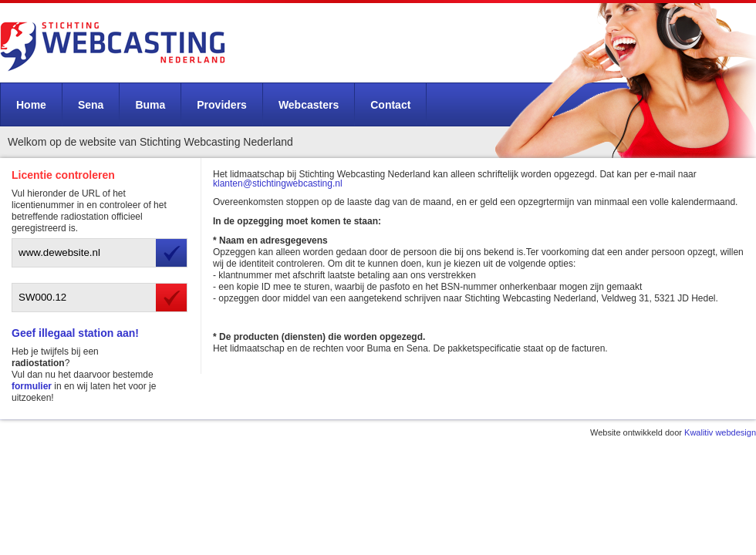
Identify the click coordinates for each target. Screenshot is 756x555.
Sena (91, 105)
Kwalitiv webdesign (720, 432)
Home (31, 105)
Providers (222, 105)
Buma (150, 105)
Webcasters (309, 105)
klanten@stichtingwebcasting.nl (278, 183)
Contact (390, 105)
